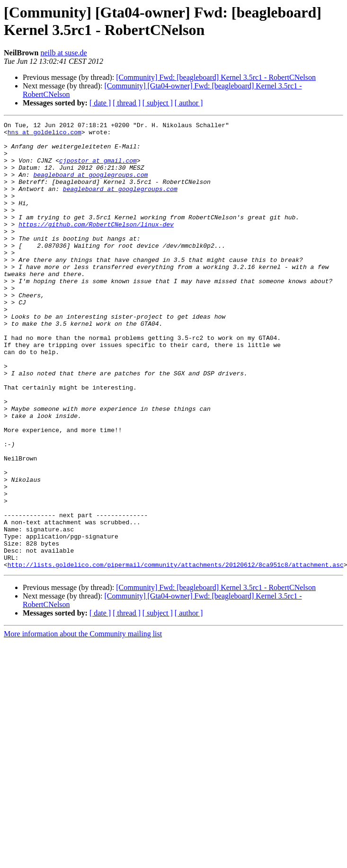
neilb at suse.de (63, 53)
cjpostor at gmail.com (98, 169)
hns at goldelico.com (44, 135)
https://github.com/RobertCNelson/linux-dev (96, 245)
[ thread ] (127, 103)
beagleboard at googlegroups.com (90, 186)
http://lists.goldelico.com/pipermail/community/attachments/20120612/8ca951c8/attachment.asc (176, 654)
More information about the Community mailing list (83, 723)
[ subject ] (158, 103)
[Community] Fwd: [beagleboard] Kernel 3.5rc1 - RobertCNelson (216, 77)
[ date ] (100, 103)
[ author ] (189, 103)
